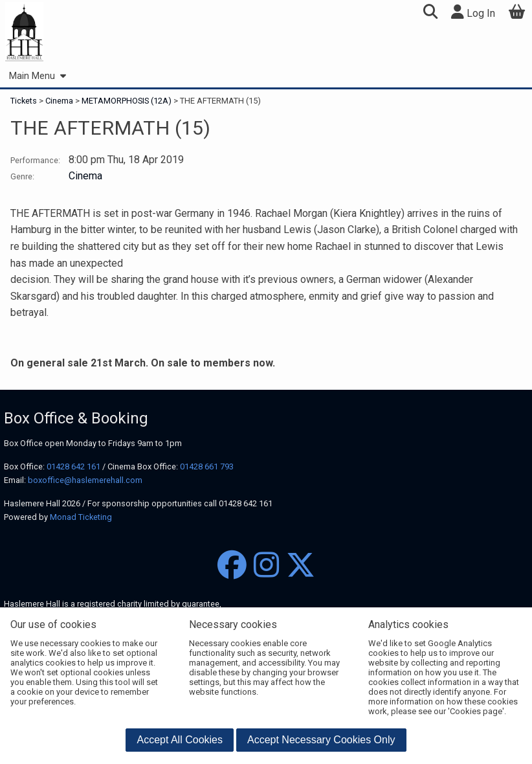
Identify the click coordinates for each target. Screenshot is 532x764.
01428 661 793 (207, 466)
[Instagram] (266, 566)
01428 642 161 (73, 466)
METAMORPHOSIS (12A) (127, 101)
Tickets (25, 101)
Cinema (59, 101)
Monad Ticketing (81, 517)
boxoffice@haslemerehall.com (85, 480)
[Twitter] (301, 566)
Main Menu (37, 76)
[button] (430, 13)
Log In (473, 12)
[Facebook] (232, 566)
